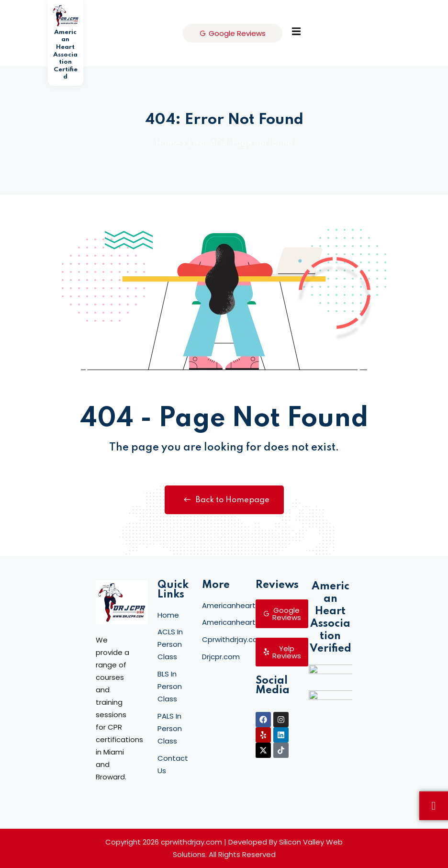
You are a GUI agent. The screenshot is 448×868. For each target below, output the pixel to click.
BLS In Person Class (170, 686)
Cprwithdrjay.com (233, 639)
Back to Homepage (224, 500)
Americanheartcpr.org (241, 622)
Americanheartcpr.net (241, 605)
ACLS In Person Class (170, 644)
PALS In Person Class (170, 728)
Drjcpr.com (221, 657)
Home (168, 144)
